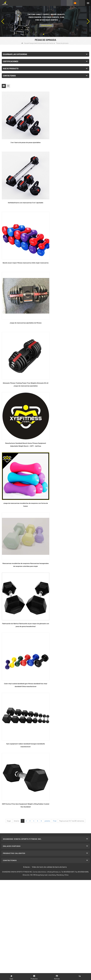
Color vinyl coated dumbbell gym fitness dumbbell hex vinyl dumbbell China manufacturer (68, 359)
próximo (47, 430)
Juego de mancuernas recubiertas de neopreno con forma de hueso (23, 304)
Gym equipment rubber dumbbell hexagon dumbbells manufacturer (23, 414)
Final (55, 430)
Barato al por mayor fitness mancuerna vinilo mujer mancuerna (23, 194)
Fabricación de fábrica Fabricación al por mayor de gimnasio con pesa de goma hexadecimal (23, 359)
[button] (44, 34)
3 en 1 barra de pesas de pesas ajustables (23, 137)
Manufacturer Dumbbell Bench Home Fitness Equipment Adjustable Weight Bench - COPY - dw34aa (68, 249)
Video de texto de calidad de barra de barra (49, 476)
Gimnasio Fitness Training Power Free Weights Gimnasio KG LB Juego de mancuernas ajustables (23, 249)
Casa (24, 43)
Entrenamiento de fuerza (45, 43)
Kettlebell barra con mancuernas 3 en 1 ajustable (68, 137)
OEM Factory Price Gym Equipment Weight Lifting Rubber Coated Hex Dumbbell (68, 414)
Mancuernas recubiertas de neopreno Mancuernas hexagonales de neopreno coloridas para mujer (68, 304)
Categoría (32, 43)
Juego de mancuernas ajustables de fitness (68, 192)
